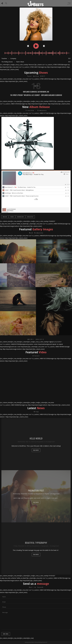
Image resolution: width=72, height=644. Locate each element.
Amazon (5, 217)
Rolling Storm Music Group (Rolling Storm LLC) (36, 642)
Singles (47, 494)
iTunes (12, 217)
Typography (45, 546)
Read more (36, 450)
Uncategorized (50, 442)
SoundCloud (20, 217)
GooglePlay (30, 217)
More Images (36, 339)
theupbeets (40, 442)
